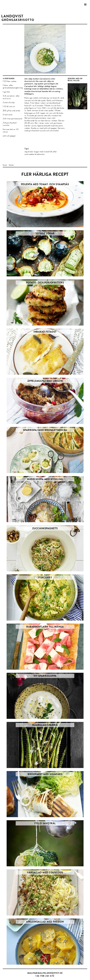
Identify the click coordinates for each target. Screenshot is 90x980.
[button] (85, 5)
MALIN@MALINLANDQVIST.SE (45, 973)
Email (5, 165)
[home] (12, 17)
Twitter (11, 165)
